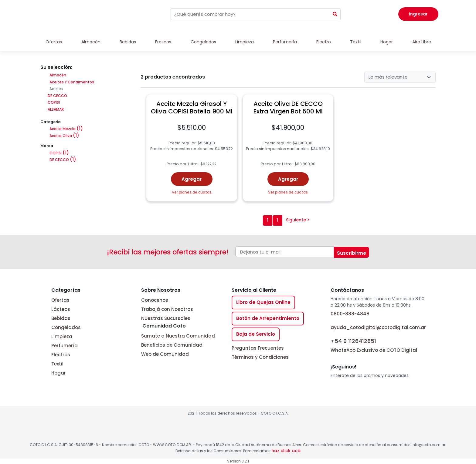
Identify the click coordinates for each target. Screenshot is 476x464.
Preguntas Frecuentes (258, 348)
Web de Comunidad (165, 354)
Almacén (91, 42)
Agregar (192, 179)
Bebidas (128, 42)
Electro (324, 42)
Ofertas (54, 42)
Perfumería (285, 42)
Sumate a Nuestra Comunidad (178, 336)
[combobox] (250, 14)
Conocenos (155, 300)
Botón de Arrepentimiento (268, 318)
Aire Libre (422, 42)
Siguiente (298, 220)
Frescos (163, 42)
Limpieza (245, 42)
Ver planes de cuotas (192, 192)
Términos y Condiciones (260, 357)
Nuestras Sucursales (166, 318)
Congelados (203, 42)
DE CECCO (57, 96)
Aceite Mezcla (66, 129)
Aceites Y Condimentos (72, 82)
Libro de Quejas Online (263, 302)
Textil (356, 42)
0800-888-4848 (350, 314)
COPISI (53, 102)
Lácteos (61, 309)
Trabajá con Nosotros (167, 309)
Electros (61, 355)
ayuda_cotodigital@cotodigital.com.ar (378, 327)
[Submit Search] (335, 14)
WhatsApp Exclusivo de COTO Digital (374, 345)
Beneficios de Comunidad (172, 345)
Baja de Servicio (256, 334)
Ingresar (418, 14)
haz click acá (286, 451)
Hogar (387, 42)
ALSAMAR (55, 109)
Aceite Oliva (64, 136)
